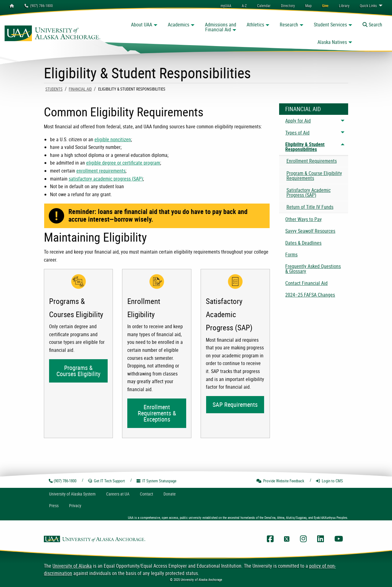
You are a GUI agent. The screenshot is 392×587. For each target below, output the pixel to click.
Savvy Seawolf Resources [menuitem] (310, 231)
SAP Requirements (235, 404)
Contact (146, 494)
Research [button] (289, 25)
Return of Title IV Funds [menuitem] (310, 207)
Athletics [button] (255, 25)
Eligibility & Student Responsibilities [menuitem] (305, 147)
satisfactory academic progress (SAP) (106, 179)
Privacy (75, 505)
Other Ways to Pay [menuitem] (304, 219)
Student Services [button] (330, 25)
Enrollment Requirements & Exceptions (157, 413)
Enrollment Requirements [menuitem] (312, 161)
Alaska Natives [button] (332, 42)
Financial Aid (80, 89)
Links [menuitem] (368, 6)
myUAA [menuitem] (226, 6)
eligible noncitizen (113, 139)
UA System (72, 494)
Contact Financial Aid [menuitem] (306, 283)
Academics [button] (179, 25)
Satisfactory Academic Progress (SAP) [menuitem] (309, 192)
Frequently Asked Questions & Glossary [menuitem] (313, 269)
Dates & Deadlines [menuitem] (303, 243)
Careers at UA (118, 494)
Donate (170, 494)
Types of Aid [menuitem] (297, 133)
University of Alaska (72, 566)
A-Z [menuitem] (244, 6)
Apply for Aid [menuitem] (298, 121)
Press (54, 505)
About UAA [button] (142, 25)
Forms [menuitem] (291, 255)
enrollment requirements (101, 171)
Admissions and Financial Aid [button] (221, 27)
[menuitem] (264, 6)
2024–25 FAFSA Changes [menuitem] (310, 295)
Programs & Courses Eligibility (78, 371)
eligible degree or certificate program (123, 163)
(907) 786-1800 (39, 6)
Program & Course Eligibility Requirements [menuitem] (314, 176)
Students (54, 89)
